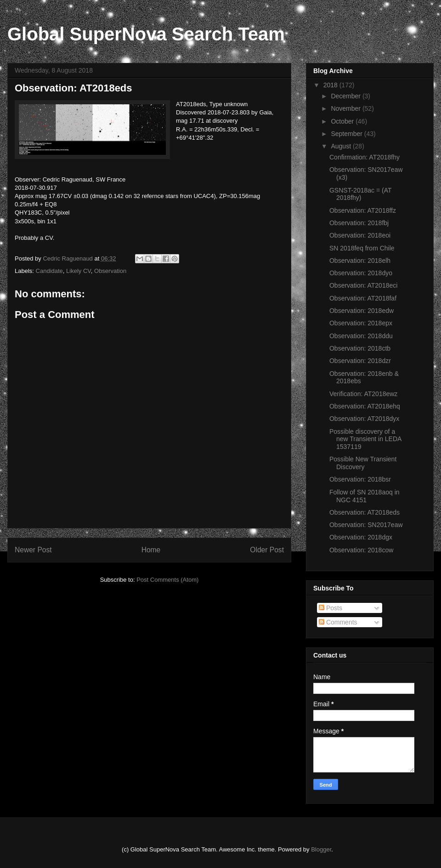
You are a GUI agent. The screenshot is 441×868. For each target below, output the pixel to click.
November (346, 108)
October (343, 121)
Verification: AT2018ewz (363, 394)
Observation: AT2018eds (365, 512)
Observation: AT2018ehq (365, 406)
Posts (331, 608)
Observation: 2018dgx (361, 537)
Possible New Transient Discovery (363, 463)
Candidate (49, 271)
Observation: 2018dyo (361, 273)
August (342, 146)
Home (151, 550)
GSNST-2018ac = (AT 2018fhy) (360, 194)
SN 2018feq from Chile (362, 248)
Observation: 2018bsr (360, 479)
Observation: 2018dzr (360, 361)
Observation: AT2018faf (363, 298)
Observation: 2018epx (361, 323)
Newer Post (33, 550)
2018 (331, 85)
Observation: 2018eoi (360, 235)
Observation (110, 271)
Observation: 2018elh (360, 261)
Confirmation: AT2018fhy (365, 157)
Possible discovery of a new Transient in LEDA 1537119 (365, 439)
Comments (338, 622)
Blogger (321, 849)
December (346, 96)
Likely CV (79, 271)
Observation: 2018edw (362, 311)
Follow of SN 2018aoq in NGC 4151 (365, 496)
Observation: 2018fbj (359, 223)
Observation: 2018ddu (361, 336)
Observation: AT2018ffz (363, 210)
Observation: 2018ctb (360, 348)
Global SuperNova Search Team (146, 34)
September (347, 134)
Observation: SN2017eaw (366, 525)
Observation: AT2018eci (363, 285)
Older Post (267, 550)
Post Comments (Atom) (167, 580)
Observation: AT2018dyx (364, 419)
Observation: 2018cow (361, 550)
